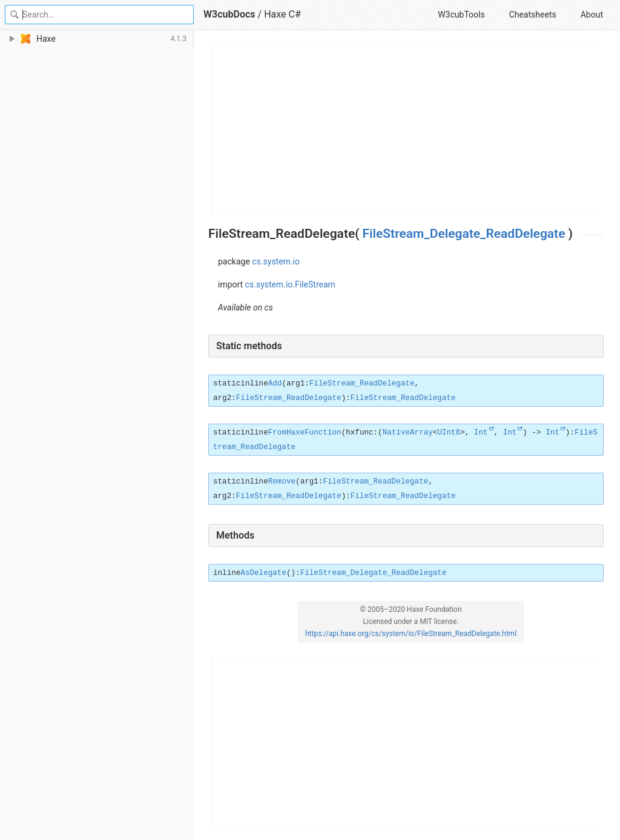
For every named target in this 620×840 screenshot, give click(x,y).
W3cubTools (461, 15)
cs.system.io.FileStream (290, 284)
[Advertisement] (407, 128)
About (592, 15)
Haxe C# (282, 14)
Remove (282, 482)
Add (275, 384)
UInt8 (449, 433)
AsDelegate (263, 573)
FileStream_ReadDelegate (362, 384)
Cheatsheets (533, 15)
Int (481, 433)
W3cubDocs (229, 14)
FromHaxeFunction (305, 433)
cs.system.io (276, 261)
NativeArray (408, 433)
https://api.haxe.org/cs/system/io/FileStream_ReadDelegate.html (411, 634)
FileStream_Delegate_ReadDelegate (464, 234)
